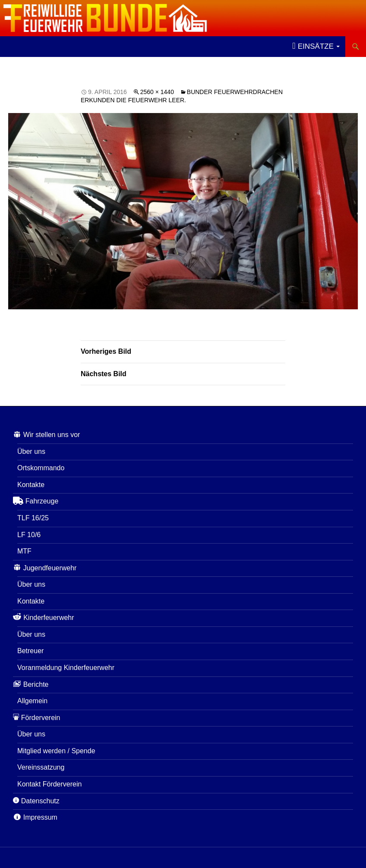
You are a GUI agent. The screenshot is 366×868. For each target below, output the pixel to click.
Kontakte (31, 485)
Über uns (31, 451)
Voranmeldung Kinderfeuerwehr (66, 668)
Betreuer (30, 651)
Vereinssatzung (41, 767)
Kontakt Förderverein (49, 784)
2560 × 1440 (157, 92)
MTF (24, 551)
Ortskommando (41, 468)
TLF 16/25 (33, 518)
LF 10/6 (29, 535)
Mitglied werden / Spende (56, 751)
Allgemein (32, 701)
